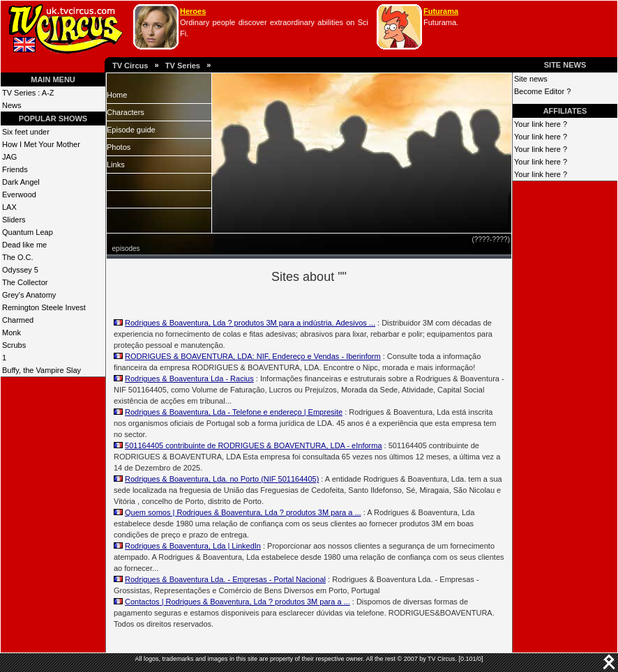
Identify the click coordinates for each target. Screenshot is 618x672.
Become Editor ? (542, 91)
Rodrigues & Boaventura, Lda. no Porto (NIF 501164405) (222, 479)
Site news (531, 79)
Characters (126, 112)
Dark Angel (21, 182)
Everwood (19, 194)
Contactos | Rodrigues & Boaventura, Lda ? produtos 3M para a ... (238, 602)
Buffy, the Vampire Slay (42, 370)
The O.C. (18, 257)
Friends (15, 169)
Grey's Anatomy (29, 295)
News (12, 105)
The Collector (25, 282)
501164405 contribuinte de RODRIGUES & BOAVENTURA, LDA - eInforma (253, 445)
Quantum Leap (28, 232)
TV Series (183, 66)
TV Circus (130, 66)
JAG (9, 157)
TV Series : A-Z (28, 93)
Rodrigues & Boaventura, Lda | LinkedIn (193, 546)
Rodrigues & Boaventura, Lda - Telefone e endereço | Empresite (234, 412)
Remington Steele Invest (44, 307)
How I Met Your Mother (41, 144)
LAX (9, 207)
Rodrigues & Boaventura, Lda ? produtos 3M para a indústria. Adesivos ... (250, 323)
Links (116, 165)
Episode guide (131, 130)
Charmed (18, 320)
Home (117, 95)
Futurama (441, 11)
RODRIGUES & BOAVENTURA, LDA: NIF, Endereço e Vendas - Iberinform (253, 356)
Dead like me (24, 245)
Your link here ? (541, 124)
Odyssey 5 (20, 270)
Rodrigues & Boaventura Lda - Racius (189, 379)
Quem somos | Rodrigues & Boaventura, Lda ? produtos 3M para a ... (243, 512)
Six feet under (26, 132)
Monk (12, 333)
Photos (119, 147)
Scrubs (14, 345)
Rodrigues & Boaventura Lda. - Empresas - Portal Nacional (225, 579)
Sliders (14, 220)
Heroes (193, 11)
